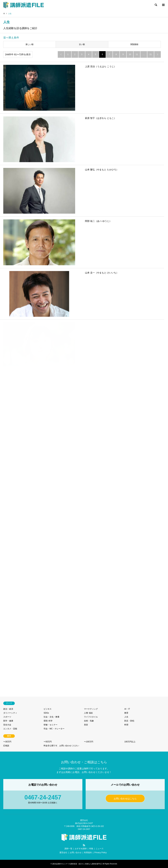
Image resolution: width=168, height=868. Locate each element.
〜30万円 (7, 742)
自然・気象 (89, 721)
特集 (91, 849)
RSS (84, 845)
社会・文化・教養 (52, 717)
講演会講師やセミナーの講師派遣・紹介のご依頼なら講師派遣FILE (77, 864)
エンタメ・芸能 (10, 729)
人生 (126, 717)
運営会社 (63, 853)
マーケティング (91, 709)
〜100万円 (89, 742)
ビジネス (48, 709)
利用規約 (88, 853)
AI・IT (127, 709)
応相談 (6, 746)
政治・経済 (8, 709)
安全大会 (7, 725)
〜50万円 (48, 742)
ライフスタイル (91, 717)
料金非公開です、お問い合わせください (61, 746)
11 (137, 54)
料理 (126, 725)
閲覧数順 (134, 44)
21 (151, 54)
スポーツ (7, 717)
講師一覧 (68, 849)
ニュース (100, 849)
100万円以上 (130, 742)
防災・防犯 (129, 721)
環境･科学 (48, 721)
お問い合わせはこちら (125, 799)
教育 (126, 713)
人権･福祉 (88, 713)
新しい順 (30, 44)
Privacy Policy (100, 853)
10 (130, 54)
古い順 (82, 44)
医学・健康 (8, 721)
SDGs (46, 713)
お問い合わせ (76, 853)
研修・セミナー (51, 725)
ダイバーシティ (10, 713)
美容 (86, 725)
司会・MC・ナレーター (54, 729)
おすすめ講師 (81, 849)
